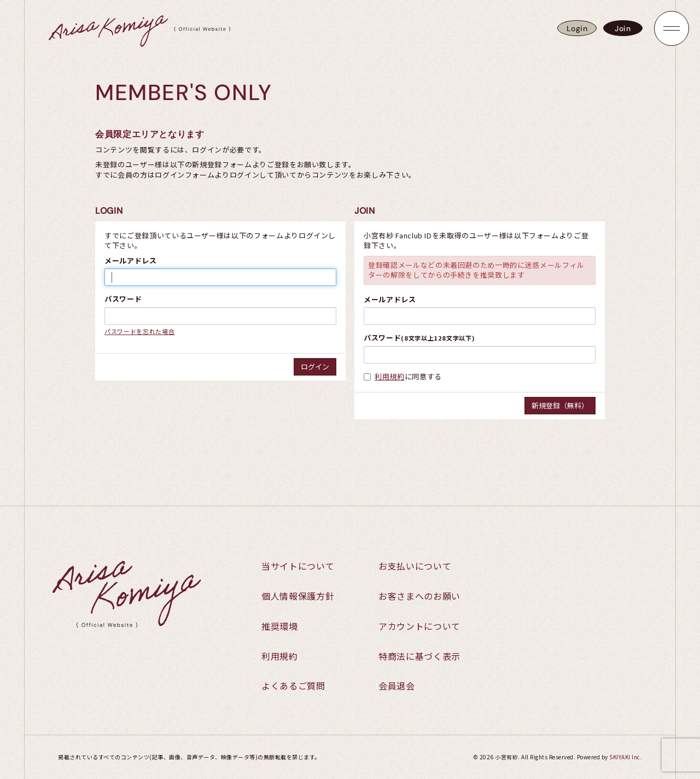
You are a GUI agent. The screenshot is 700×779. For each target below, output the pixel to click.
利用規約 (390, 376)
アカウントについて (419, 626)
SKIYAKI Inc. (626, 757)
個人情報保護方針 (298, 596)
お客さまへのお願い (419, 596)
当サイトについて (298, 566)
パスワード (123, 299)
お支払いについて (415, 566)
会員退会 (397, 686)
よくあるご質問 (293, 686)
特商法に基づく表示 (419, 656)
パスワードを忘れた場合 (139, 331)
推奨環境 (280, 626)
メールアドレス (131, 261)
